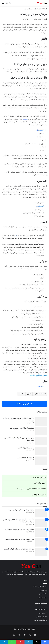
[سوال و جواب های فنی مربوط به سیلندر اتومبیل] (41, 542)
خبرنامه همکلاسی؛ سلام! (40, 587)
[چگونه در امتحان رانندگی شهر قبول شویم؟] (41, 513)
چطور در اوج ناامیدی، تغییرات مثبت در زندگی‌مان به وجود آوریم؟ (18, 439)
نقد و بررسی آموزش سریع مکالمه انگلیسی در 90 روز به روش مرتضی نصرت (18, 521)
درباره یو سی (44, 590)
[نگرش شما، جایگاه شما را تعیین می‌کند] (41, 431)
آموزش (40, 9)
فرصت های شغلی (42, 598)
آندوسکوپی (40, 206)
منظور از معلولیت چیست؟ (26, 458)
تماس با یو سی (43, 613)
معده (20, 394)
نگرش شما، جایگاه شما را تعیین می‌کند (22, 428)
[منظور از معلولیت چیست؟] (41, 461)
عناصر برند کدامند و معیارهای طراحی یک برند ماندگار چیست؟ (18, 420)
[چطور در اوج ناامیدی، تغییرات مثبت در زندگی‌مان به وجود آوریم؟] (41, 441)
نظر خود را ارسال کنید (24, 404)
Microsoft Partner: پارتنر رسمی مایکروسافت (30, 489)
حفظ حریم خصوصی (42, 617)
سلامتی (35, 9)
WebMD (41, 387)
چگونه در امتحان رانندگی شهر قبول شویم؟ (21, 510)
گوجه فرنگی (40, 130)
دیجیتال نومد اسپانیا (39, 477)
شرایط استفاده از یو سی (41, 620)
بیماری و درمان (27, 9)
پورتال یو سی (42, 572)
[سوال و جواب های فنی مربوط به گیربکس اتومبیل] (41, 552)
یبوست (25, 119)
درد (16, 235)
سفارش (39, 495)
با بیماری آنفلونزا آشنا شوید (26, 448)
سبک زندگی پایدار (40, 483)
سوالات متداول (43, 594)
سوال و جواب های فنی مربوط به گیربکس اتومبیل (19, 549)
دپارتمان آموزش (42, 19)
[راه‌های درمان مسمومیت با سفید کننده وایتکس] (41, 533)
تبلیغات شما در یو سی (41, 609)
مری (28, 394)
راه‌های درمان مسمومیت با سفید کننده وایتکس (20, 530)
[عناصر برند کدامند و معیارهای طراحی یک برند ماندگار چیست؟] (41, 421)
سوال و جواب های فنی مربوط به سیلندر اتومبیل (19, 539)
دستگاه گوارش (40, 394)
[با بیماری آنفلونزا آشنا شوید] (41, 451)
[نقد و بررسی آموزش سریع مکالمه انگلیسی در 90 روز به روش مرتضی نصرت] (41, 523)
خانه (45, 9)
